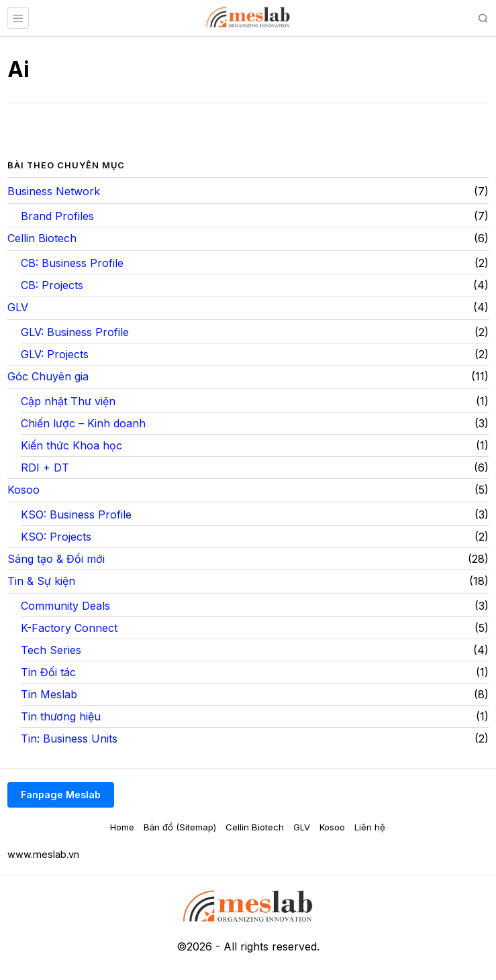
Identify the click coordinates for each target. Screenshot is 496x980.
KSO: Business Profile (76, 514)
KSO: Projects (56, 537)
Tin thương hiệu (61, 716)
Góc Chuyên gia (48, 376)
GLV (18, 307)
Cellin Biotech (42, 238)
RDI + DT (45, 468)
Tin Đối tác (48, 672)
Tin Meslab (49, 694)
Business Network (54, 191)
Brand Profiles (57, 216)
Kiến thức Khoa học (71, 445)
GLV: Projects (55, 354)
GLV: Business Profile (75, 332)
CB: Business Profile (72, 263)
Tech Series (51, 650)
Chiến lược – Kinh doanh (83, 423)
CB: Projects (52, 285)
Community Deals (65, 606)
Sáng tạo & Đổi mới (56, 559)
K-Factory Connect (69, 628)
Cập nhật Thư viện (68, 401)
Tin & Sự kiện (41, 581)
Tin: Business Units (69, 739)
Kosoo (23, 490)
